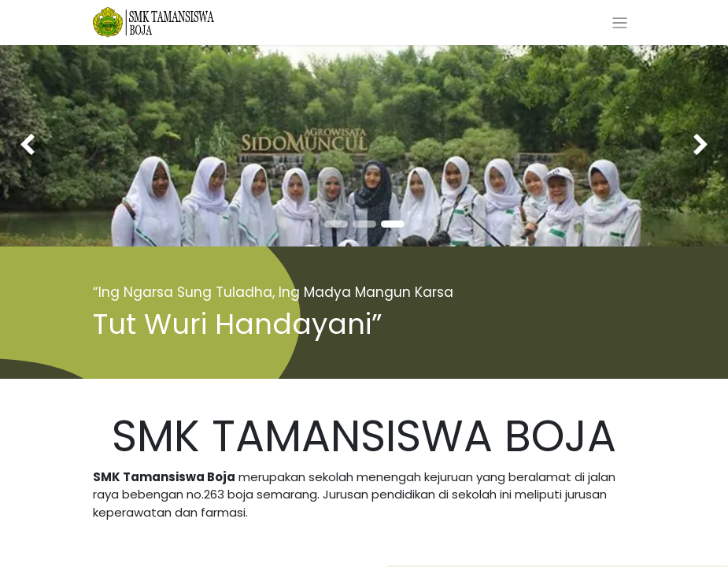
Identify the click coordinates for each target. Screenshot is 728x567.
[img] (29, 146)
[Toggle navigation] (620, 22)
